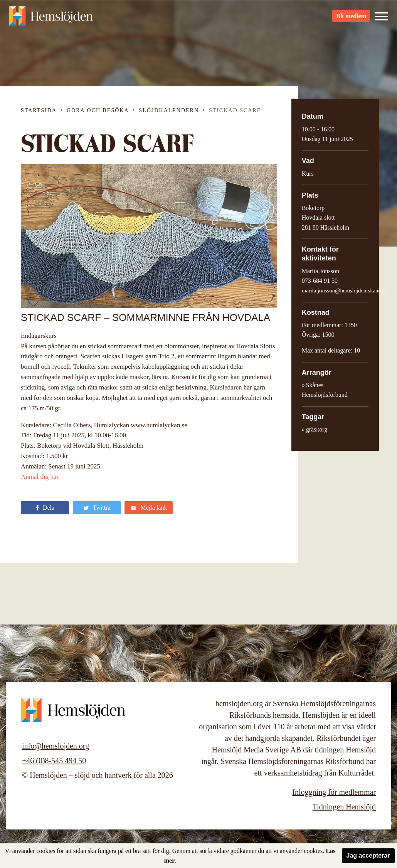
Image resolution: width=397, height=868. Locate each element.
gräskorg (317, 429)
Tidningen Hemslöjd (344, 807)
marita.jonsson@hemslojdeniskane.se (344, 290)
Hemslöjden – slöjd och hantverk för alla (52, 19)
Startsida (39, 110)
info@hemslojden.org (56, 746)
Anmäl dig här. (40, 477)
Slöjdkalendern (169, 110)
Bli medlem (351, 19)
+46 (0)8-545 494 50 (54, 761)
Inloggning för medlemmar (334, 792)
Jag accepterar (368, 855)
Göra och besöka (98, 110)
